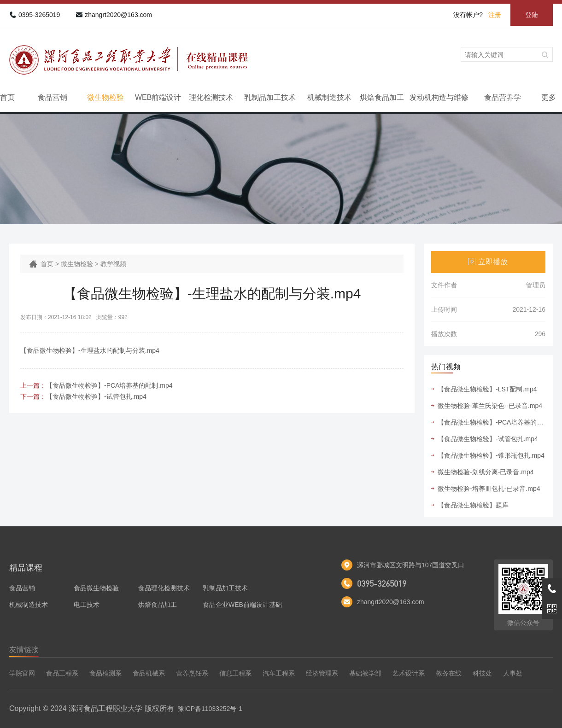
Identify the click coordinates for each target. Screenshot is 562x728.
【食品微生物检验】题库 (473, 505)
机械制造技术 (329, 97)
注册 (495, 15)
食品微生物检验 (96, 588)
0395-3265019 (39, 15)
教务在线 (449, 673)
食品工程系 (62, 673)
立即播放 (493, 262)
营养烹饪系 (192, 673)
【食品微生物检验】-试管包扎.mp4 (96, 396)
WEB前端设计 (158, 97)
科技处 (482, 673)
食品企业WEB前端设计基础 (242, 605)
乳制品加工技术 (270, 97)
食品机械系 (149, 673)
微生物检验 (105, 97)
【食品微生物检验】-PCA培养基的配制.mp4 (109, 385)
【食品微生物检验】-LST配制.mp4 (487, 389)
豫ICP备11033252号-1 (210, 709)
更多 (549, 97)
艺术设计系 (409, 673)
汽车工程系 (279, 673)
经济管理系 (322, 673)
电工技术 (87, 605)
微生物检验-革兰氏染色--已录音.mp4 (490, 406)
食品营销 (53, 97)
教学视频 (113, 264)
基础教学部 (365, 673)
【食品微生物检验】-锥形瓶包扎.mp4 (491, 455)
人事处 (513, 673)
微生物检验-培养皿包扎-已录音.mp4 (489, 489)
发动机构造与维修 (439, 97)
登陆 (532, 15)
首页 (7, 97)
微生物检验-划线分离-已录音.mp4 (486, 472)
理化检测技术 (211, 97)
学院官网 (22, 673)
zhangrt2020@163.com (118, 15)
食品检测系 (105, 673)
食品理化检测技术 (164, 588)
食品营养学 (503, 97)
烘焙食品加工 (382, 97)
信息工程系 (235, 673)
